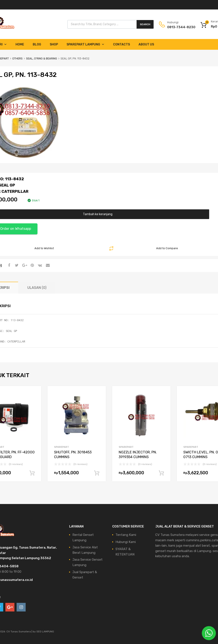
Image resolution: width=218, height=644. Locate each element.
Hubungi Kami (126, 542)
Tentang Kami (126, 535)
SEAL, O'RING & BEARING (42, 58)
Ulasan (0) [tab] (37, 288)
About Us (146, 44)
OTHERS (17, 58)
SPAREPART (62, 447)
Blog (37, 44)
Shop (54, 44)
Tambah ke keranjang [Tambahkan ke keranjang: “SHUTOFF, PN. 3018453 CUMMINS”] (97, 473)
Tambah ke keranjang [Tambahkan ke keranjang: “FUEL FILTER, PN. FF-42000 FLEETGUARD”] (32, 473)
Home (20, 44)
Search (145, 24)
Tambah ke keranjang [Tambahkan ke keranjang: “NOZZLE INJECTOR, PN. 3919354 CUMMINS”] (161, 473)
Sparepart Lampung (86, 44)
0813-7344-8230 (178, 27)
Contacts (121, 44)
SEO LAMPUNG (45, 632)
